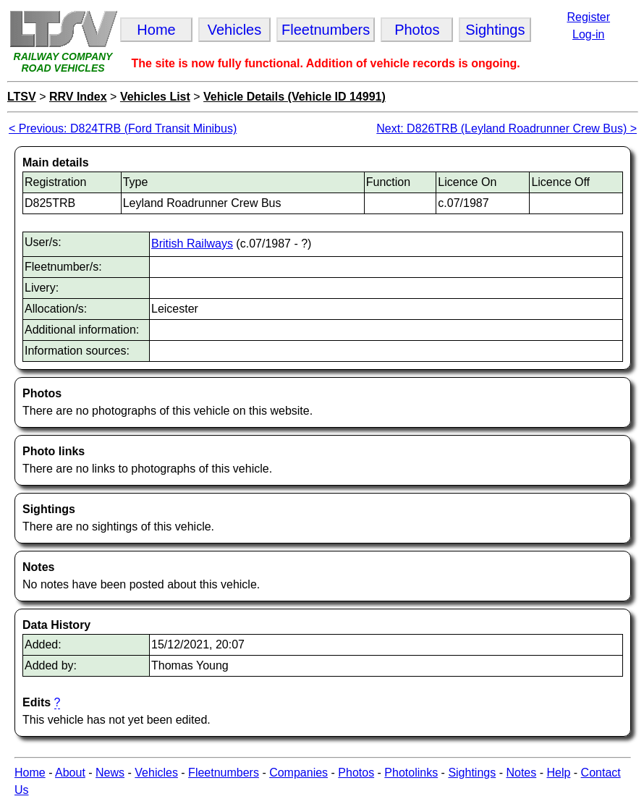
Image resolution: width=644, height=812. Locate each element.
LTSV (22, 97)
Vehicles (156, 773)
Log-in (588, 34)
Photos (356, 773)
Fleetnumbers (224, 773)
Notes (521, 773)
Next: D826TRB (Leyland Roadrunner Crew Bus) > (507, 128)
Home (30, 773)
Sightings (472, 773)
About (70, 773)
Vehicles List (155, 97)
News (110, 773)
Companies (298, 773)
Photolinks (411, 773)
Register (588, 17)
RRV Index (78, 97)
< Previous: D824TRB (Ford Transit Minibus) (123, 128)
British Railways (192, 244)
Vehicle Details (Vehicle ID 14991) (295, 97)
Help (558, 773)
